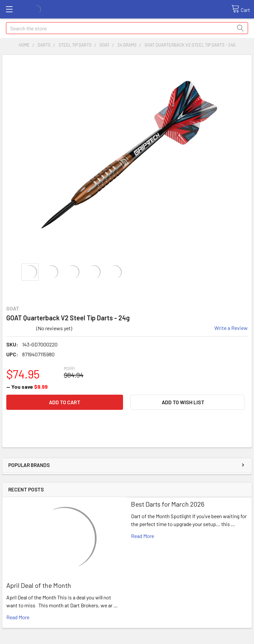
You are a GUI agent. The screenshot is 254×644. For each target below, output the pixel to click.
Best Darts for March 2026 (168, 504)
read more (18, 617)
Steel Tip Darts (75, 45)
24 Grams (127, 45)
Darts (44, 45)
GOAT (105, 45)
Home (24, 45)
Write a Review (231, 328)
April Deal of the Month (39, 585)
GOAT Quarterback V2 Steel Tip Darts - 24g (190, 45)
